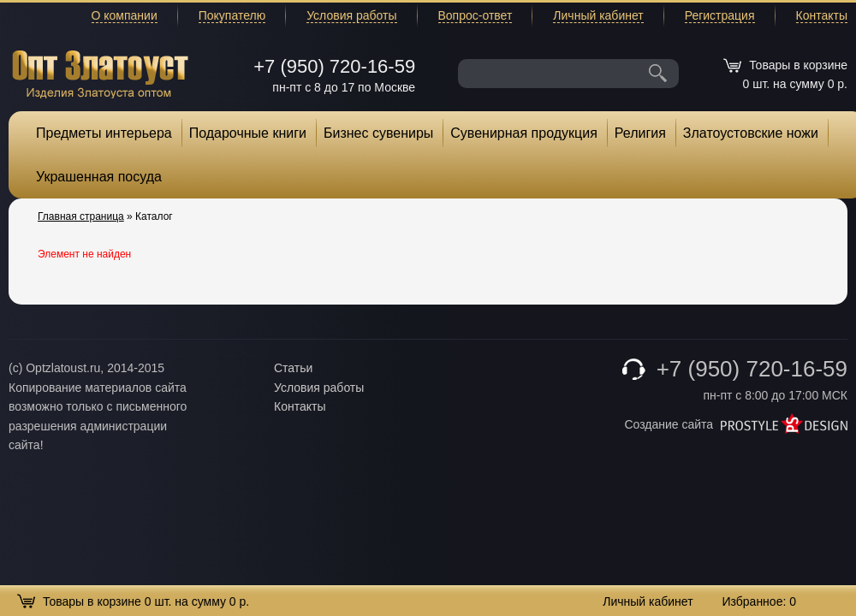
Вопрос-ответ (476, 15)
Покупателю (232, 15)
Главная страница (81, 216)
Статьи (293, 368)
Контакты (822, 15)
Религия (640, 133)
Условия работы (351, 15)
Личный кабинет (598, 15)
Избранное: (759, 601)
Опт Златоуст (100, 72)
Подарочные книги (248, 133)
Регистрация (720, 15)
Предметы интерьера (104, 133)
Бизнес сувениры (378, 133)
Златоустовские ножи (751, 133)
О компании (125, 15)
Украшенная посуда (99, 177)
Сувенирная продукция (524, 133)
